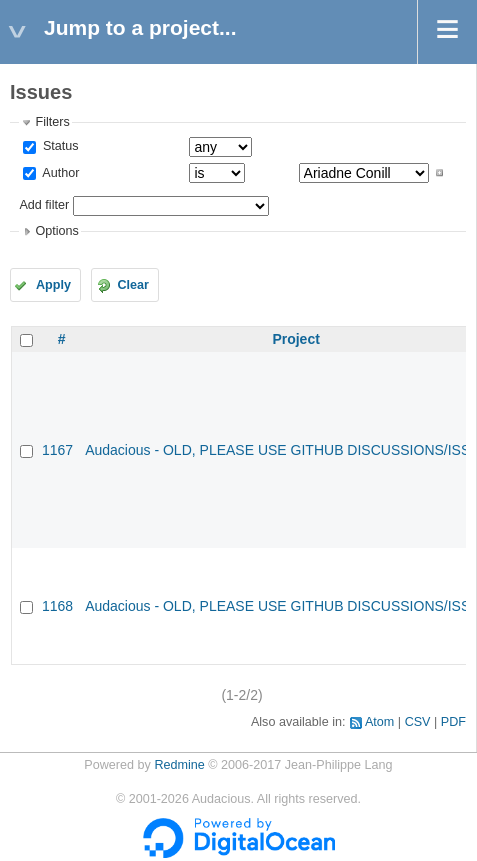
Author (59, 173)
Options (56, 231)
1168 (57, 606)
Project (295, 339)
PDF (453, 722)
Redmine (179, 765)
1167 (57, 450)
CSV (418, 722)
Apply (53, 285)
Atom (379, 722)
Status (58, 146)
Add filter (44, 205)
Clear (133, 285)
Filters (52, 122)
